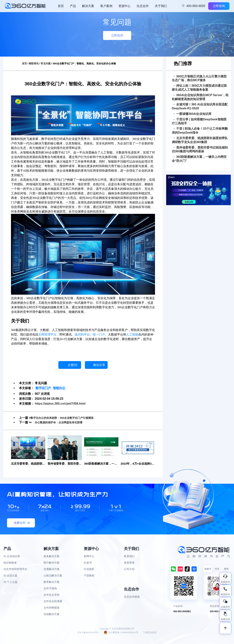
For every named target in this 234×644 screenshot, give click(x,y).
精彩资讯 (34, 63)
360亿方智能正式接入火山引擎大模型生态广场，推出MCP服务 (199, 78)
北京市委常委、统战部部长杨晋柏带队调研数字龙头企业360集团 (200, 140)
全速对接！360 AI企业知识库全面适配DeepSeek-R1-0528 (200, 106)
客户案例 (106, 6)
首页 (61, 6)
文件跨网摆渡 (52, 608)
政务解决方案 (52, 557)
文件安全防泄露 (53, 602)
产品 (73, 6)
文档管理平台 (47, 334)
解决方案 (88, 6)
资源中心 (124, 6)
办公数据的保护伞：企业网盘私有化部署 (62, 422)
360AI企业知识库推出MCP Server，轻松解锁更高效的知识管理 (200, 97)
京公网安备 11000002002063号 (121, 633)
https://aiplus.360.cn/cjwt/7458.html (60, 404)
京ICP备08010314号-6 (88, 633)
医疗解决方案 (52, 563)
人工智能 (132, 334)
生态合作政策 (132, 597)
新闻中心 (89, 557)
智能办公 (59, 388)
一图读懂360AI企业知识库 (193, 114)
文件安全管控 (52, 595)
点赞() (73, 365)
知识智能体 (10, 563)
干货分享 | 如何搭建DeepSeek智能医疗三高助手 (199, 121)
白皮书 (88, 563)
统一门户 (99, 334)
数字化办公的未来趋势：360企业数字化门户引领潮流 (66, 418)
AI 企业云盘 (10, 576)
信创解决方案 (52, 615)
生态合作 (143, 6)
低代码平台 (82, 334)
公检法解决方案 (53, 576)
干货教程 (89, 576)
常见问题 (46, 63)
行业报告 (89, 570)
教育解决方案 (52, 582)
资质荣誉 (129, 563)
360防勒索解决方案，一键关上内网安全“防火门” (199, 159)
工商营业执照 (150, 633)
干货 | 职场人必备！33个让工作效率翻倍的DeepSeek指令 (200, 131)
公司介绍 (129, 570)
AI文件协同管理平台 (15, 570)
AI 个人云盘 (10, 582)
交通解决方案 (52, 570)
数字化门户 (43, 388)
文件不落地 (50, 589)
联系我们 (129, 557)
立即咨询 (219, 6)
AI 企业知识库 (12, 557)
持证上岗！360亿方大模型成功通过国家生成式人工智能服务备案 (199, 88)
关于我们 (161, 6)
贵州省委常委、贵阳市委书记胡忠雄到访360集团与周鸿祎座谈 (200, 150)
